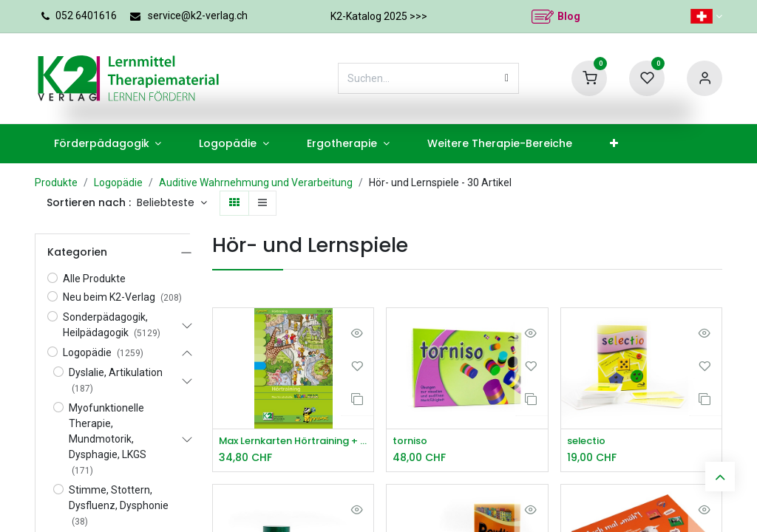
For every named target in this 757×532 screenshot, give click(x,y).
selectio (588, 441)
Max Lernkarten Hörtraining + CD (293, 441)
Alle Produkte (94, 279)
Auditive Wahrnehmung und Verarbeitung (256, 183)
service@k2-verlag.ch (198, 16)
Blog (569, 16)
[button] (172, 203)
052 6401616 (86, 16)
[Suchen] (507, 78)
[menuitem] (108, 144)
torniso (412, 441)
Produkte (56, 183)
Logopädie (118, 183)
